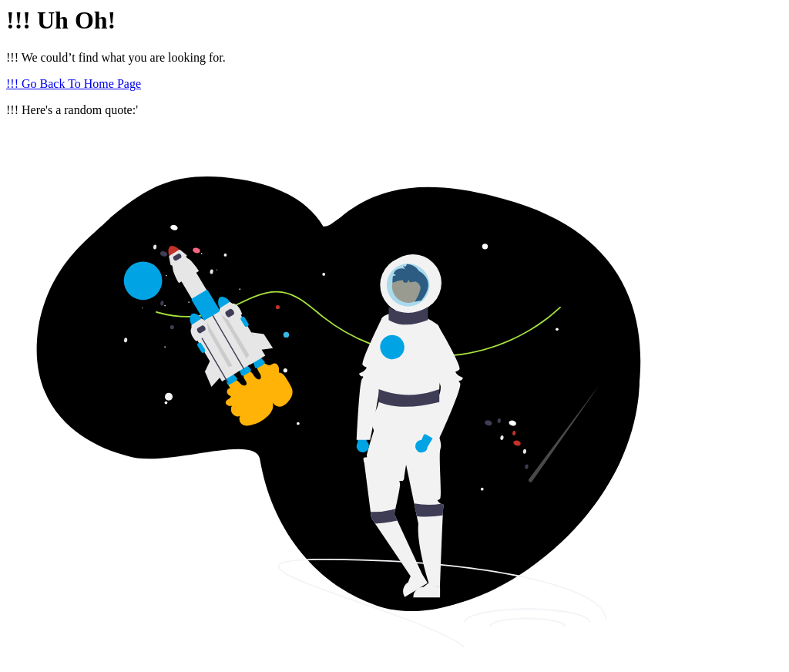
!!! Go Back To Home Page (74, 84)
